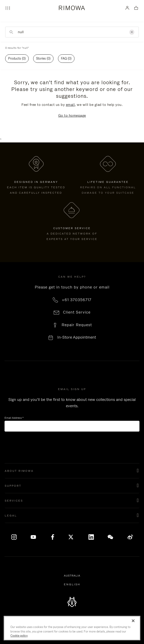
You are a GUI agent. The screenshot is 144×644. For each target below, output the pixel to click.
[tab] (17, 59)
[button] (72, 471)
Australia (73, 576)
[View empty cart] (136, 8)
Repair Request (77, 325)
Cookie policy (19, 636)
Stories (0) (43, 58)
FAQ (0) (66, 58)
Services (14, 501)
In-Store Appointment (77, 337)
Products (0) (17, 58)
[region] (72, 628)
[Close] (133, 621)
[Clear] (132, 32)
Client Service (77, 312)
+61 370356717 (77, 300)
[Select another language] (72, 584)
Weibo (130, 537)
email (70, 105)
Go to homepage (72, 115)
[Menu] (8, 8)
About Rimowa (19, 471)
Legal (11, 516)
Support (13, 486)
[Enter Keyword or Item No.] (72, 32)
